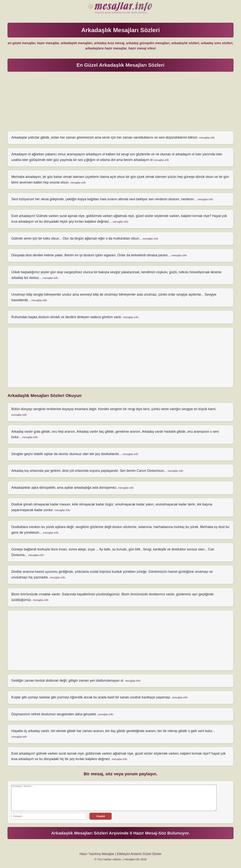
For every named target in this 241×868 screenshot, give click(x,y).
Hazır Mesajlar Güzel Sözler (120, 8)
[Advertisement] (120, 101)
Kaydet (101, 816)
